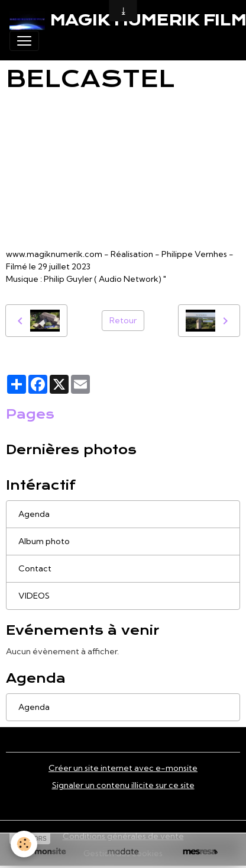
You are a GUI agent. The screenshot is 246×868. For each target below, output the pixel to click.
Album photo (44, 541)
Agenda (34, 514)
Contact (35, 568)
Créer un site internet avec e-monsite (123, 768)
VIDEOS (34, 596)
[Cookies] (24, 844)
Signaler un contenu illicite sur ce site (123, 785)
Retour (123, 320)
